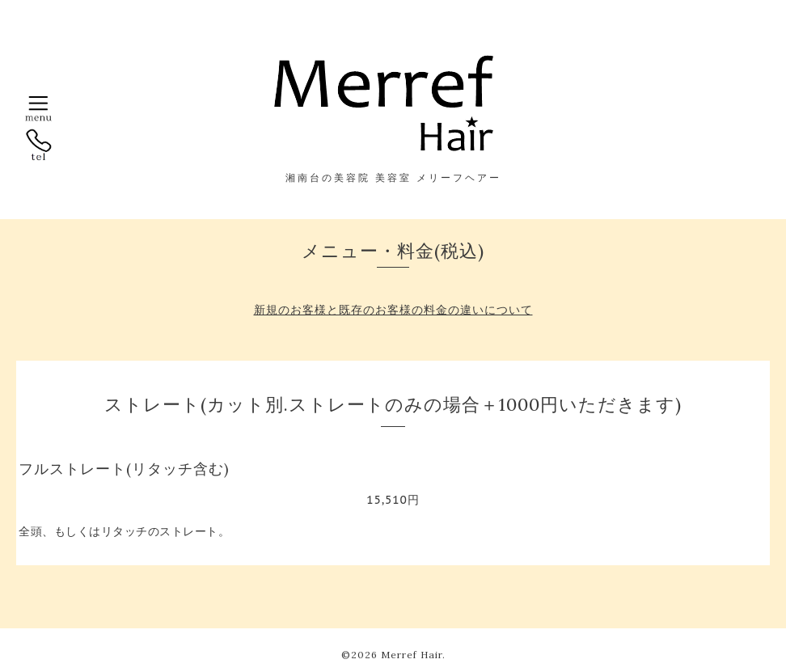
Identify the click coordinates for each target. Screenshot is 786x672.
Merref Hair (412, 655)
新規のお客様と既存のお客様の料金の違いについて (393, 310)
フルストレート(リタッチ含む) (124, 469)
